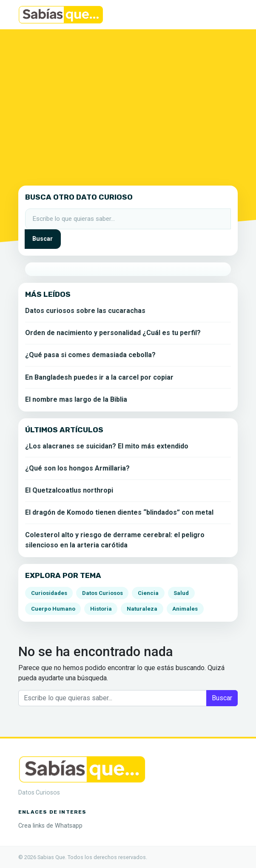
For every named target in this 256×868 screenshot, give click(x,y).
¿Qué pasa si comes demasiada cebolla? (90, 355)
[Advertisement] (128, 106)
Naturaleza (142, 609)
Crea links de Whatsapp (50, 826)
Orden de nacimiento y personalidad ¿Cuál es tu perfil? (113, 333)
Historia (101, 609)
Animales (185, 609)
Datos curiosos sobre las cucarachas (85, 311)
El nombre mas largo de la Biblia (76, 399)
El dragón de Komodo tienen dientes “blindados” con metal (119, 512)
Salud (181, 593)
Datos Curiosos (102, 593)
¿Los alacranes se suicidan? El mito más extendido (107, 446)
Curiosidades (49, 593)
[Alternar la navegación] (226, 15)
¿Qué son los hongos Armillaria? (77, 468)
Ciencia (148, 593)
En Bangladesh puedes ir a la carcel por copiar (99, 377)
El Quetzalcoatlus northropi (69, 490)
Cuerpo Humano (53, 609)
